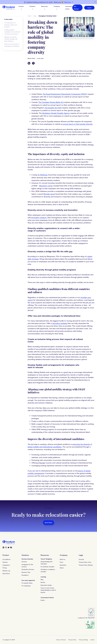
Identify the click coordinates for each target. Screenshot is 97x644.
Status (62, 568)
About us (63, 559)
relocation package (60, 323)
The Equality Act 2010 (53, 108)
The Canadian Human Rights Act (51, 102)
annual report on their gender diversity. (78, 124)
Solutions (32, 7)
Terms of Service (61, 640)
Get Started (76, 8)
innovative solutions (39, 218)
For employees (26, 586)
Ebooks (43, 582)
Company (57, 7)
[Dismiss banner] (95, 2)
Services (24, 562)
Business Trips (26, 572)
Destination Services (28, 569)
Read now (69, 2)
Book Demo (48, 523)
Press (61, 562)
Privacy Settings (83, 640)
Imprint (92, 640)
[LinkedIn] (29, 63)
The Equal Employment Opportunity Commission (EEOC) (65, 94)
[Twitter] (33, 63)
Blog (35, 16)
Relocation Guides (46, 585)
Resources (44, 7)
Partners (5, 562)
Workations (25, 575)
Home (30, 16)
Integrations (6, 565)
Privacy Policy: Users (85, 562)
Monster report (49, 194)
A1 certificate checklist (47, 567)
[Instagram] (6, 548)
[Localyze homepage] (9, 8)
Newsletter (63, 565)
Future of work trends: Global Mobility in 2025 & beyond (48, 590)
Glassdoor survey (46, 186)
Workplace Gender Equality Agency (56, 113)
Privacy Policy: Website (86, 565)
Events (43, 600)
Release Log (6, 571)
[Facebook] (11, 548)
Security (81, 559)
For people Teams (27, 583)
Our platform (6, 559)
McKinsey (44, 175)
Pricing (5, 568)
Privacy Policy (72, 640)
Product (21, 7)
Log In (89, 8)
